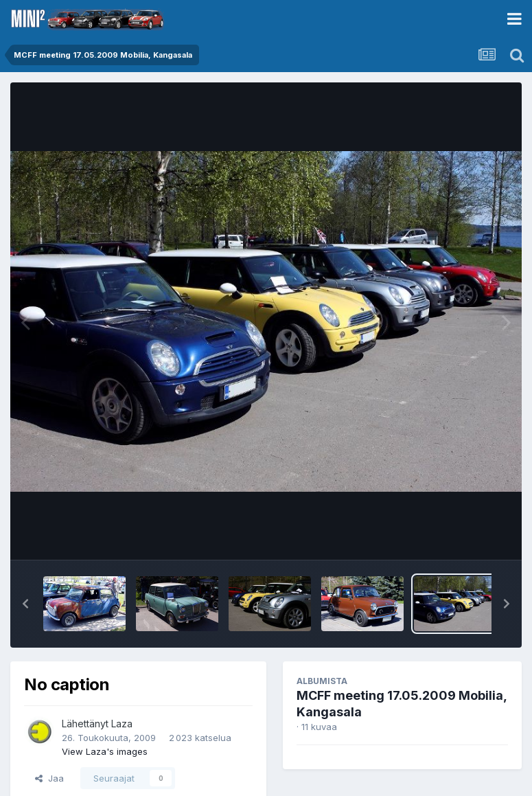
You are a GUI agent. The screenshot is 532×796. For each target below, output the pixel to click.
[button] (25, 604)
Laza (122, 724)
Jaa (49, 778)
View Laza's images (105, 751)
